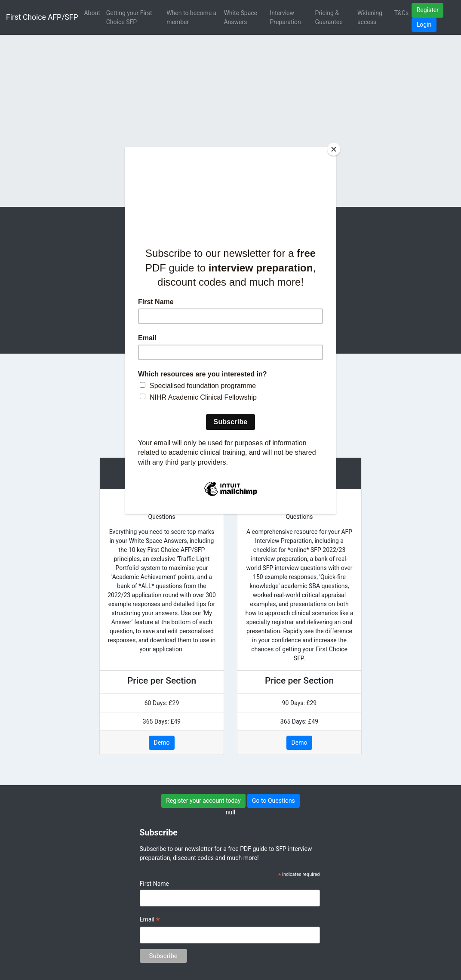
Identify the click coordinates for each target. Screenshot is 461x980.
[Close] (334, 149)
